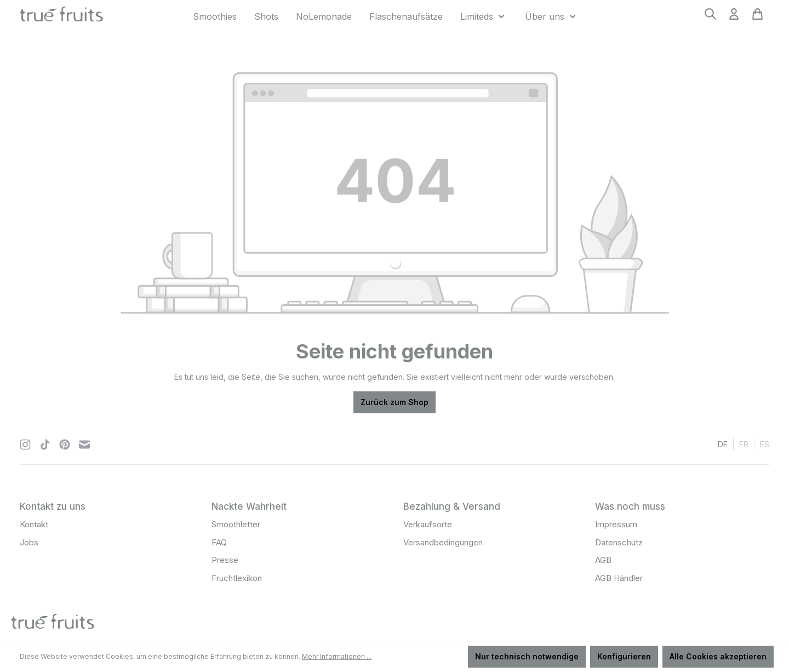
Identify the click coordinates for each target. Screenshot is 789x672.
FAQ (219, 542)
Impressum (616, 524)
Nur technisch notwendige (527, 656)
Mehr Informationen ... (337, 656)
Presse (225, 560)
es (765, 444)
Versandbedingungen (443, 542)
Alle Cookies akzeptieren (718, 656)
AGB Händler (619, 578)
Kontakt (34, 524)
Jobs (29, 542)
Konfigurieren (624, 656)
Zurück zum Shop (395, 402)
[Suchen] (710, 17)
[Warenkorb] (757, 17)
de (723, 444)
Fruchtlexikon (237, 578)
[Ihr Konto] (734, 17)
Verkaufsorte (428, 524)
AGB (603, 560)
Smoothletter (236, 524)
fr (744, 444)
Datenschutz (619, 542)
